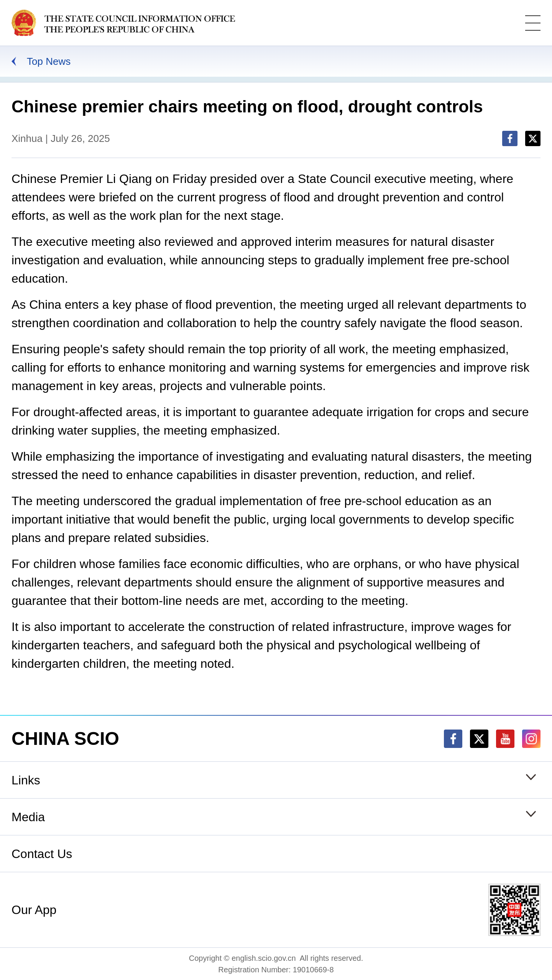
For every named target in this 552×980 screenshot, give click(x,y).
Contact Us (42, 854)
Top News (49, 61)
